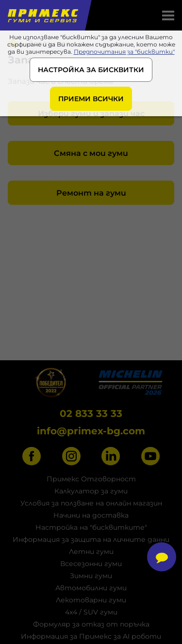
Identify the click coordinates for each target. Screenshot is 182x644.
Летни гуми (91, 552)
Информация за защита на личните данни (91, 539)
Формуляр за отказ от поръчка (91, 624)
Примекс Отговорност (91, 479)
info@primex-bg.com (91, 431)
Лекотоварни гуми (91, 600)
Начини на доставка (91, 515)
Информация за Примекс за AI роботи (91, 636)
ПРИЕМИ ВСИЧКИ (91, 99)
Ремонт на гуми (91, 193)
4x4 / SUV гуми (91, 612)
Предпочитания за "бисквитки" (124, 52)
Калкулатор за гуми (91, 491)
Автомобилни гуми (91, 588)
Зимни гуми (91, 576)
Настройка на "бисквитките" (91, 527)
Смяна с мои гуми (91, 153)
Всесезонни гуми (91, 564)
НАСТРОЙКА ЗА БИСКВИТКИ (91, 70)
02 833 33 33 (91, 414)
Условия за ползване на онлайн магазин (91, 503)
